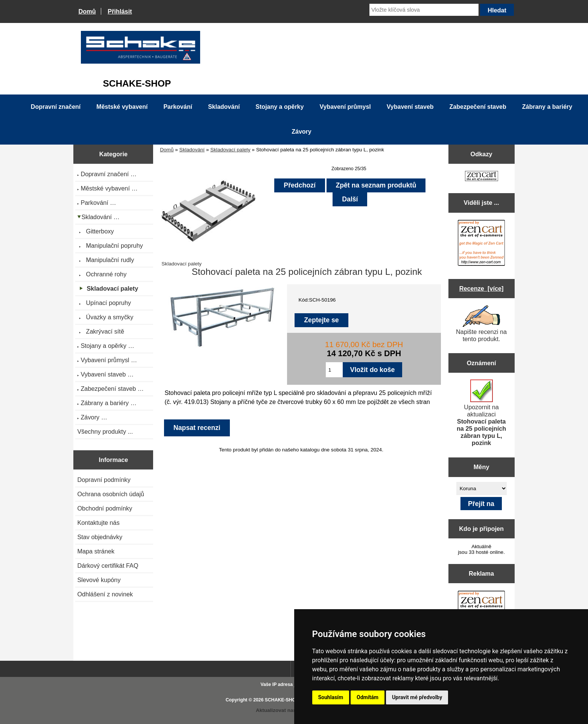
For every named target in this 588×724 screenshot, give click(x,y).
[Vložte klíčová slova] (424, 10)
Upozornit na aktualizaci (481, 413)
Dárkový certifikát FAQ (108, 565)
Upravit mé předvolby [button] (417, 697)
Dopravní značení (56, 107)
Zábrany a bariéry (547, 107)
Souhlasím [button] (331, 697)
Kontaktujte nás (98, 523)
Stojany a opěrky (280, 107)
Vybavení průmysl (345, 107)
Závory (301, 132)
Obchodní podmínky (105, 508)
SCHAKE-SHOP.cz (285, 700)
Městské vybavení (122, 107)
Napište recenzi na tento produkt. (481, 324)
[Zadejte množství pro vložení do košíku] (334, 370)
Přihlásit (120, 11)
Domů (87, 11)
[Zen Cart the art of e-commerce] (482, 177)
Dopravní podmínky (104, 480)
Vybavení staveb (410, 107)
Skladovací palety (230, 150)
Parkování (178, 107)
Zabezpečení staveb (478, 107)
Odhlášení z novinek (105, 594)
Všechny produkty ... (105, 431)
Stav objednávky (100, 537)
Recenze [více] (482, 288)
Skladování (192, 150)
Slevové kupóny (99, 580)
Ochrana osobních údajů (111, 494)
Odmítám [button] (368, 697)
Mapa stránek (96, 551)
